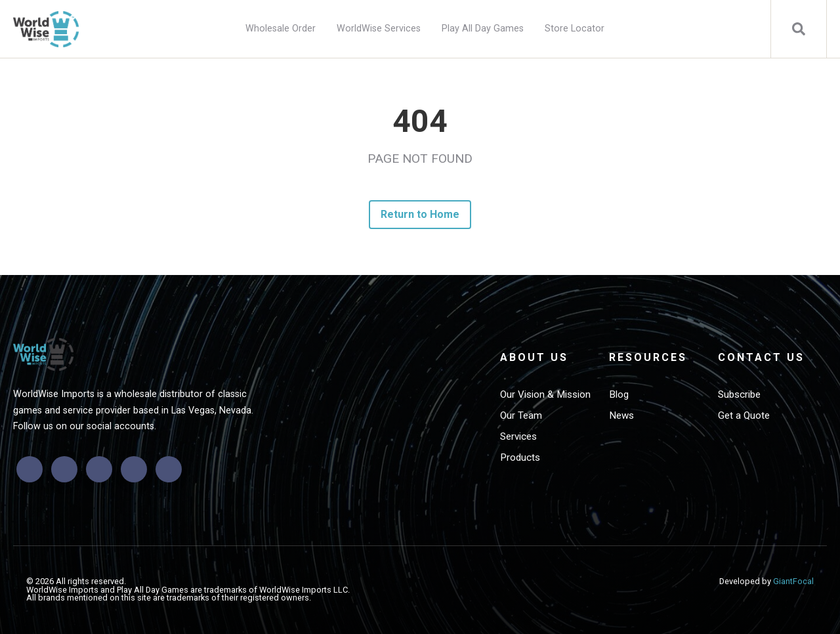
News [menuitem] (621, 415)
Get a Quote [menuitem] (744, 415)
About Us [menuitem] (534, 357)
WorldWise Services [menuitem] (379, 29)
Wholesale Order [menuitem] (281, 29)
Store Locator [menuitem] (575, 29)
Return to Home (420, 214)
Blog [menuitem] (619, 394)
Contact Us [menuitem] (761, 357)
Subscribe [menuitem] (739, 394)
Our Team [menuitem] (521, 415)
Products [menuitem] (520, 457)
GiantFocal (793, 581)
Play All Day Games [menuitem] (483, 29)
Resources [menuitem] (648, 357)
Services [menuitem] (518, 436)
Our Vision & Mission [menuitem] (545, 394)
